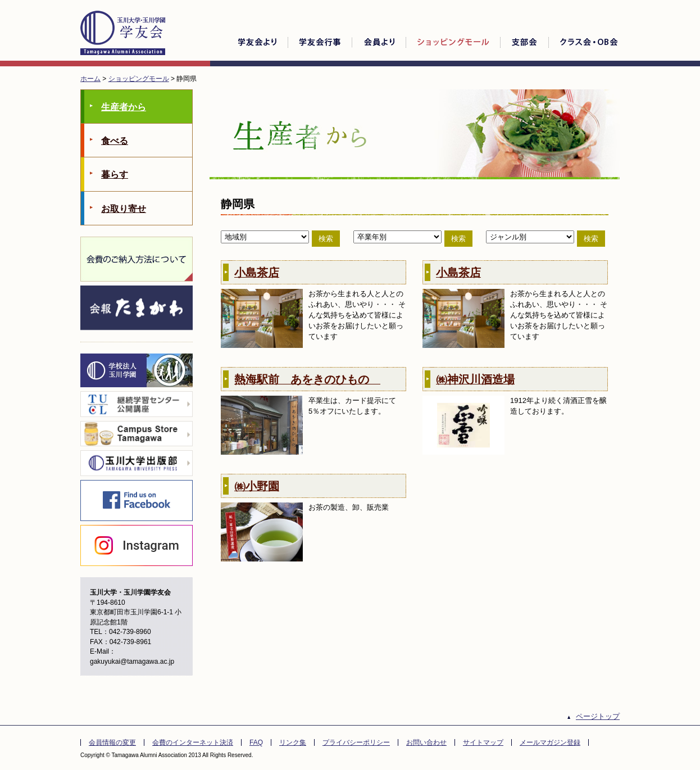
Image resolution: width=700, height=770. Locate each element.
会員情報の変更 (112, 742)
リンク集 (293, 742)
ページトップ (598, 716)
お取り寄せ (124, 209)
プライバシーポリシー (356, 742)
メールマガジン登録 (550, 742)
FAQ (256, 742)
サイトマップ (483, 742)
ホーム (90, 79)
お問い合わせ (426, 742)
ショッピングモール (139, 79)
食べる (115, 141)
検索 (326, 239)
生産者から (124, 107)
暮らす (115, 175)
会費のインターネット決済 (193, 742)
